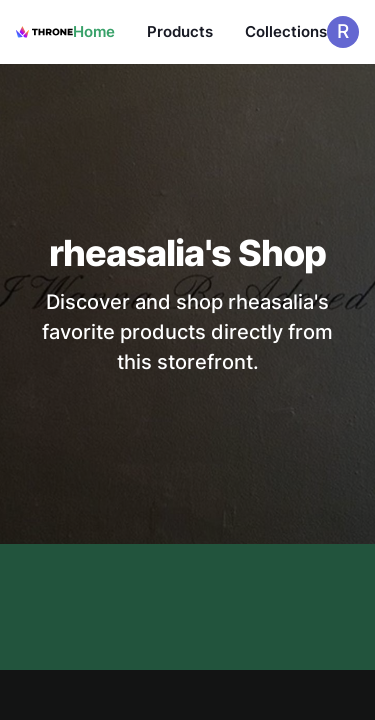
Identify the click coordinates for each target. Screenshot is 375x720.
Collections (286, 31)
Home (94, 31)
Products (180, 31)
